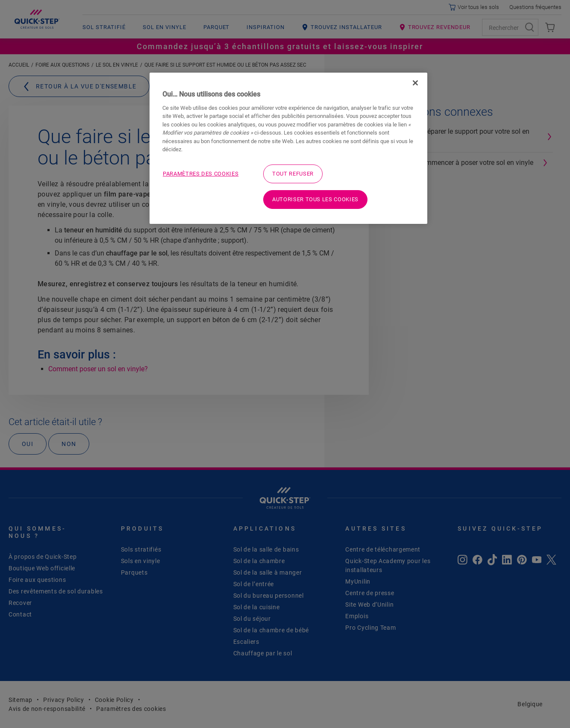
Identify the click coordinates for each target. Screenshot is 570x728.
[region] (288, 148)
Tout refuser (293, 174)
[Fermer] (415, 83)
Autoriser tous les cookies (315, 199)
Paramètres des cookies (201, 174)
